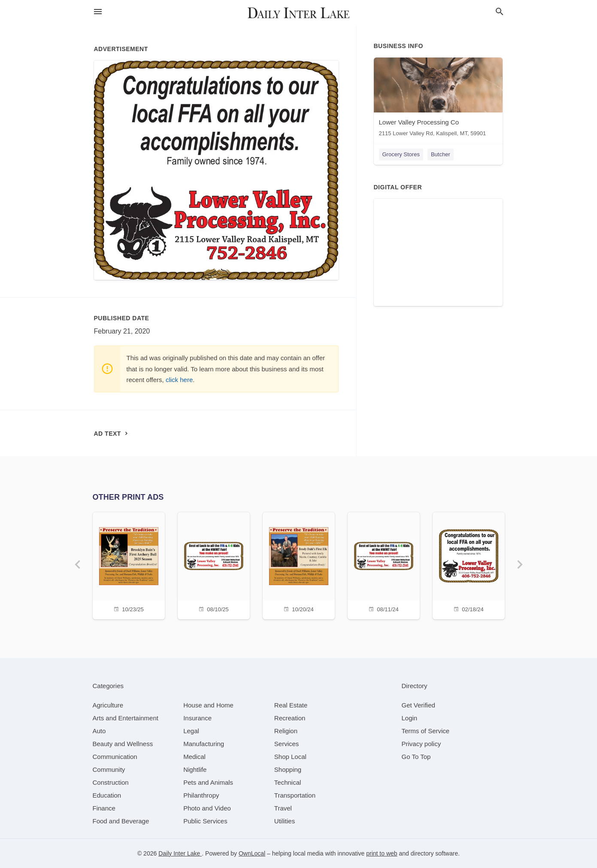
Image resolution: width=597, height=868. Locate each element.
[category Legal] (191, 731)
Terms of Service (426, 731)
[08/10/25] (214, 565)
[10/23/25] (129, 565)
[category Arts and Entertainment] (126, 718)
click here (179, 380)
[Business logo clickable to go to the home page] (299, 13)
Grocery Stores (401, 154)
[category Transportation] (295, 795)
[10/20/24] (299, 565)
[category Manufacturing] (204, 744)
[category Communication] (115, 757)
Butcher (441, 154)
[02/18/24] (469, 565)
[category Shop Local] (290, 757)
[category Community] (109, 769)
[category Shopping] (288, 769)
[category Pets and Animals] (208, 782)
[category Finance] (104, 808)
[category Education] (107, 795)
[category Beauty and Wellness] (123, 744)
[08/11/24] (384, 565)
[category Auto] (99, 731)
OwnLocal (252, 853)
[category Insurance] (197, 718)
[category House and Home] (208, 705)
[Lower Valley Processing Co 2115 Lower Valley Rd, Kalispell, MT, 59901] (438, 99)
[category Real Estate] (291, 705)
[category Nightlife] (195, 769)
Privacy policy (421, 744)
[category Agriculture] (108, 705)
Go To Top (416, 757)
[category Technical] (288, 782)
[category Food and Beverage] (121, 821)
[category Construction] (111, 782)
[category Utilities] (285, 821)
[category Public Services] (205, 821)
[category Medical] (194, 757)
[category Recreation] (290, 718)
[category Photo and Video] (207, 808)
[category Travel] (283, 808)
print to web (382, 853)
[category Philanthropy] (201, 795)
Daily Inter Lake (180, 853)
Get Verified (418, 705)
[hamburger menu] (98, 12)
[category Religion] (286, 731)
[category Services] (287, 744)
